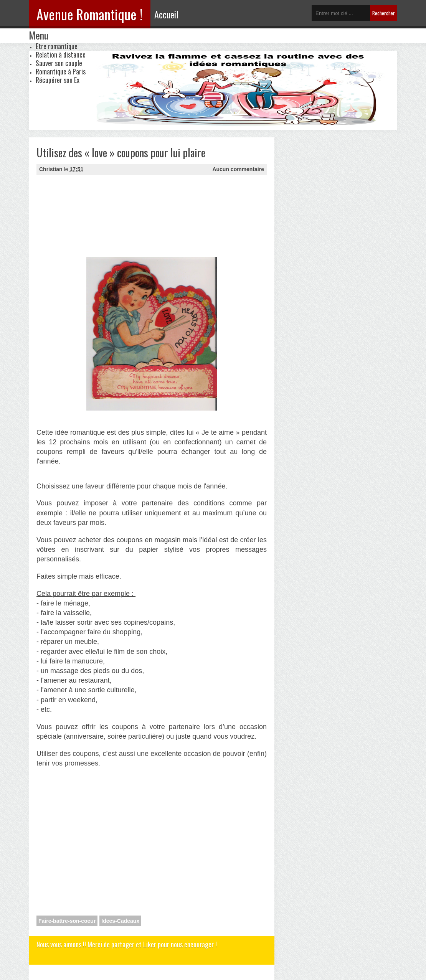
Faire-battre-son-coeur (67, 921)
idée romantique (80, 432)
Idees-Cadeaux (120, 921)
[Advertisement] (75, 215)
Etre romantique (57, 46)
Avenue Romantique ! (90, 14)
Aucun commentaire (238, 169)
